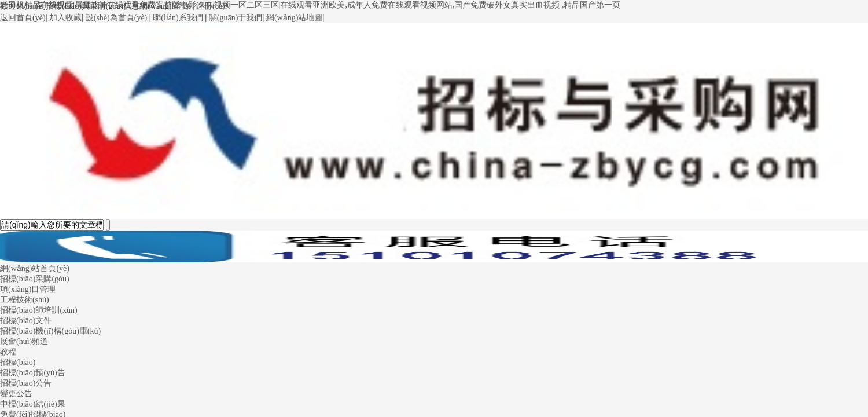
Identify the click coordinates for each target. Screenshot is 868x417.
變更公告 (16, 394)
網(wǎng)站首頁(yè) (35, 268)
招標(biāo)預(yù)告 (33, 373)
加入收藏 (65, 18)
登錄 (182, 6)
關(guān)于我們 (236, 18)
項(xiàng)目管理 (28, 289)
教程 (8, 352)
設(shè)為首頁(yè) (117, 18)
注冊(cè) (211, 6)
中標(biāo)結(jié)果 (33, 404)
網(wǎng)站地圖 (294, 18)
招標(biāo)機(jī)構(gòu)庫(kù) (50, 331)
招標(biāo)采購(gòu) (35, 279)
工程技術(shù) (25, 300)
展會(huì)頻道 (24, 341)
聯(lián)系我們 (178, 18)
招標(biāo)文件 (26, 321)
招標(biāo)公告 (26, 383)
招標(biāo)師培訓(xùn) (39, 310)
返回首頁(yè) (23, 18)
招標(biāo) (18, 362)
